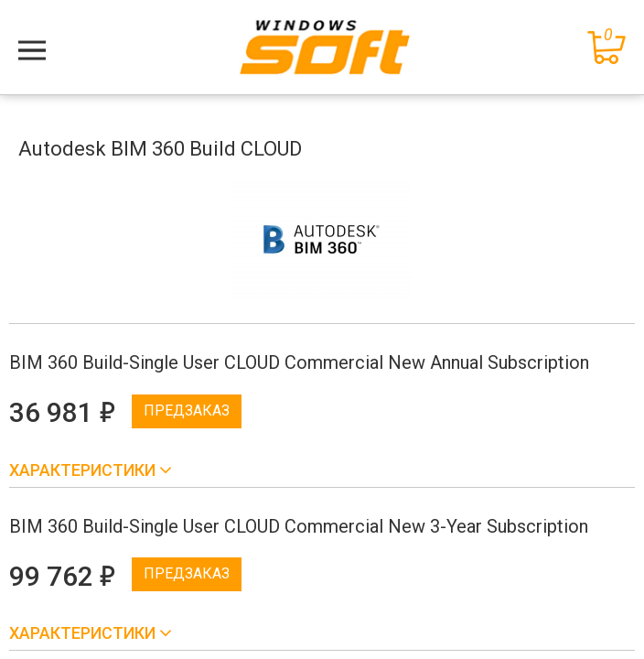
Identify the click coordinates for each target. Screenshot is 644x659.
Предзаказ (187, 411)
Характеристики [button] (84, 470)
